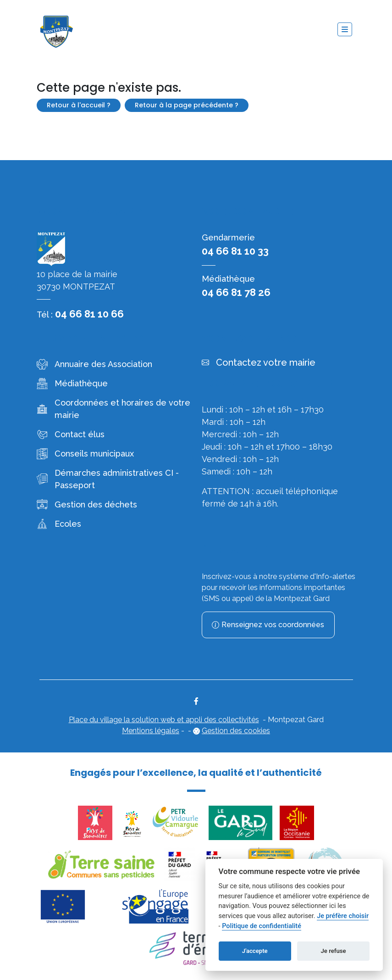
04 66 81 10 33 (235, 251)
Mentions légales (151, 731)
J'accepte (255, 951)
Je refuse (334, 951)
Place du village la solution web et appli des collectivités (164, 720)
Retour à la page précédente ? (187, 105)
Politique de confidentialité (262, 926)
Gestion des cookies (236, 731)
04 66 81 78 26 (236, 292)
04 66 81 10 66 (89, 314)
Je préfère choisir (343, 916)
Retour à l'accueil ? (79, 105)
